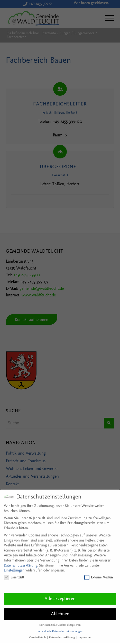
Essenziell (14, 573)
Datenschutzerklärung (21, 561)
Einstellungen (14, 566)
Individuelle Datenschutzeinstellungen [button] (60, 627)
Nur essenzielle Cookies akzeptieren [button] (60, 621)
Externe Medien (99, 573)
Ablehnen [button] (60, 609)
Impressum (84, 633)
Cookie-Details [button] (38, 633)
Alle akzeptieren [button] (60, 594)
